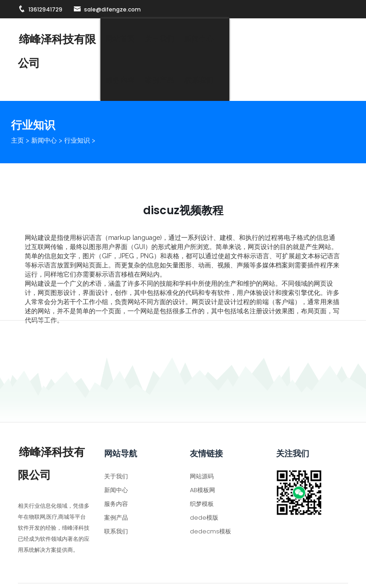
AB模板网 (202, 463)
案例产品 (289, 39)
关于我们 (171, 39)
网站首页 (131, 39)
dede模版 (204, 491)
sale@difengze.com (107, 9)
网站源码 (202, 450)
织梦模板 (202, 477)
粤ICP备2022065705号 (280, 575)
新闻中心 (210, 39)
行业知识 (77, 114)
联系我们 (328, 39)
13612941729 (40, 9)
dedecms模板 (211, 505)
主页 (17, 114)
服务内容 (250, 39)
